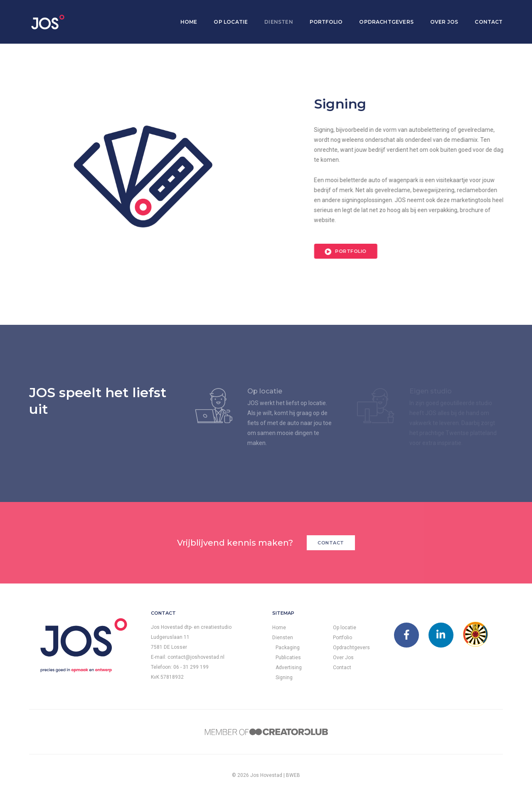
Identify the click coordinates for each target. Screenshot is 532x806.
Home (185, 15)
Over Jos (440, 15)
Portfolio (322, 15)
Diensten (275, 15)
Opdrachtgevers (383, 15)
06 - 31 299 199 (191, 667)
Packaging (288, 648)
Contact (485, 15)
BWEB (293, 775)
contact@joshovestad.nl (196, 657)
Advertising (289, 668)
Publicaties (288, 658)
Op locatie (227, 15)
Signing (284, 677)
